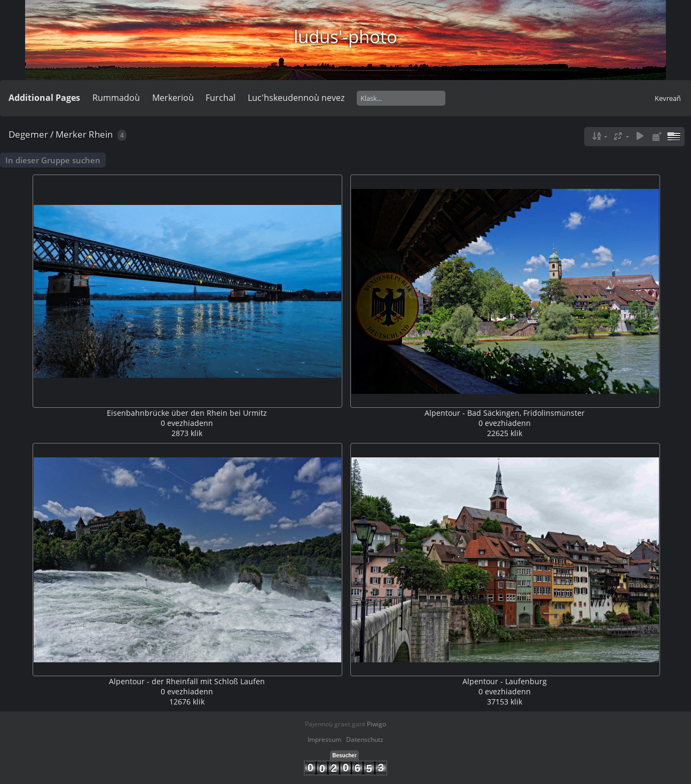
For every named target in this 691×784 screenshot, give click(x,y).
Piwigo (376, 724)
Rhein (101, 134)
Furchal (221, 98)
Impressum (324, 739)
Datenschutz (365, 739)
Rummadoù (116, 98)
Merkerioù (173, 98)
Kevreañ (668, 98)
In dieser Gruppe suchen (53, 160)
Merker (71, 134)
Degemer (28, 134)
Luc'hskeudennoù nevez (296, 98)
